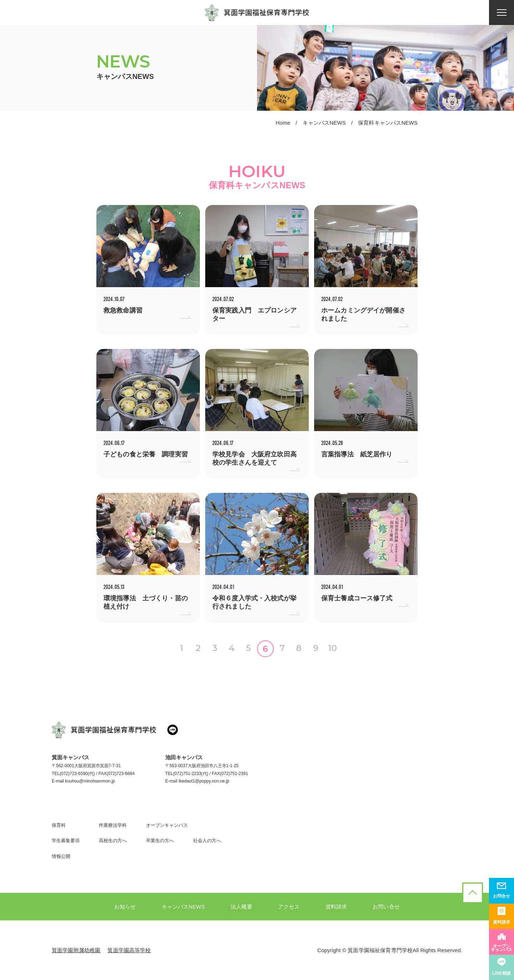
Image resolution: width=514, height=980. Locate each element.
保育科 (59, 825)
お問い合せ (386, 907)
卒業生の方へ (160, 841)
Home (283, 123)
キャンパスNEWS (324, 123)
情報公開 (61, 856)
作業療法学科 (113, 825)
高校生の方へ (113, 841)
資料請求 (336, 907)
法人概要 (241, 907)
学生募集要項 (66, 841)
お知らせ (125, 907)
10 (332, 648)
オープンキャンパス (167, 825)
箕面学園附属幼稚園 (76, 950)
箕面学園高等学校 (129, 950)
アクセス (289, 907)
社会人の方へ (207, 841)
